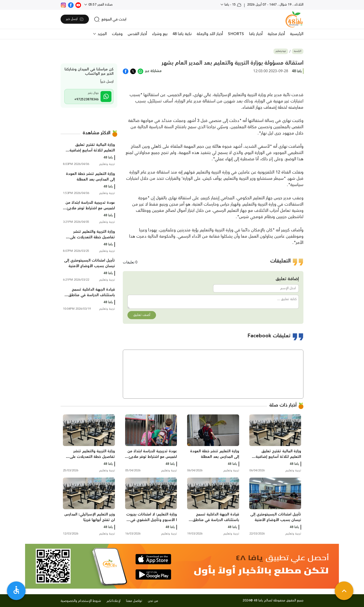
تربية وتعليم (281, 51)
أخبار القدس (137, 34)
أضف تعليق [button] (142, 315)
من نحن (153, 601)
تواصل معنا (134, 601)
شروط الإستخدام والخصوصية (81, 601)
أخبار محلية (276, 34)
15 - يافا (232, 5)
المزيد (102, 34)
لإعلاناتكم (114, 601)
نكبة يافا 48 (182, 34)
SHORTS (236, 34)
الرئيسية (297, 34)
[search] (110, 19)
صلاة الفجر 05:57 (100, 5)
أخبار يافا (256, 34)
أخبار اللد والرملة (210, 34)
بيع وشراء (160, 34)
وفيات (117, 34)
